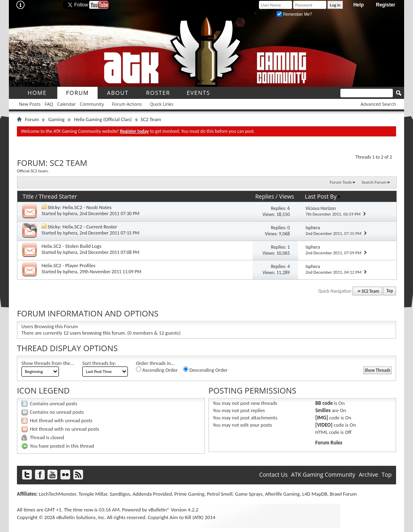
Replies (265, 196)
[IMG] (322, 418)
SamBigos (120, 494)
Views (287, 196)
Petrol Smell (220, 494)
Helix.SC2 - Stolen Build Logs (71, 246)
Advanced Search (378, 104)
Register (386, 5)
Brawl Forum (343, 494)
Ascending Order (157, 370)
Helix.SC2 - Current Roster (90, 227)
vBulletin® (159, 510)
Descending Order (205, 370)
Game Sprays (249, 494)
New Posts (30, 104)
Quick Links (162, 104)
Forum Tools (341, 182)
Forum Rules (329, 443)
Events (198, 93)
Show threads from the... (48, 363)
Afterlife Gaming (282, 494)
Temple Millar (93, 494)
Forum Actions (127, 104)
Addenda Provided (152, 494)
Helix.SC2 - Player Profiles (68, 265)
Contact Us (273, 474)
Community (92, 104)
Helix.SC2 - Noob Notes (87, 207)
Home (37, 93)
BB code (324, 403)
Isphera (70, 214)
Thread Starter (58, 196)
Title (28, 196)
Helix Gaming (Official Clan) (103, 119)
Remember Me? (294, 14)
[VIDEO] (324, 425)
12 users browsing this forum (94, 333)
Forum (78, 93)
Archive (368, 474)
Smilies (323, 410)
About (118, 93)
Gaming (56, 119)
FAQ (49, 104)
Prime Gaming (189, 494)
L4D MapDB (315, 494)
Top (390, 291)
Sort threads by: (99, 363)
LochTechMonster (57, 494)
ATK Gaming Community (323, 474)
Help (359, 5)
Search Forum (374, 182)
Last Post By (323, 196)
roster (158, 93)
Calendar (67, 104)
